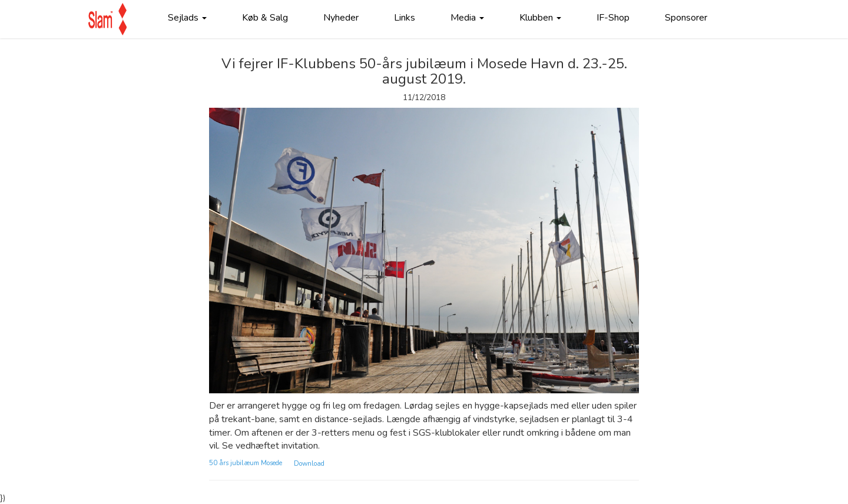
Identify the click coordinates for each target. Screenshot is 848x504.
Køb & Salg (265, 18)
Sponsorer (686, 18)
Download (309, 463)
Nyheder (341, 18)
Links (405, 18)
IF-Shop (613, 18)
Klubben (540, 18)
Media (467, 18)
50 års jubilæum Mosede (246, 463)
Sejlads (187, 18)
